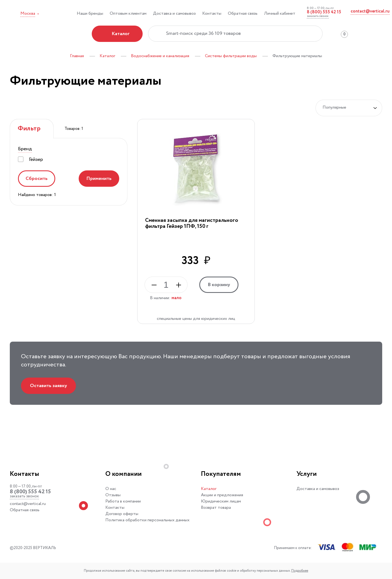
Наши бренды (90, 13)
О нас (111, 489)
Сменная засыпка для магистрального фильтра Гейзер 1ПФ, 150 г (192, 223)
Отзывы (113, 495)
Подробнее (300, 571)
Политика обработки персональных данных (147, 520)
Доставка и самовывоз (174, 13)
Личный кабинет (280, 13)
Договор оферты (122, 514)
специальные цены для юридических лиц (196, 319)
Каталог (209, 489)
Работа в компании (123, 501)
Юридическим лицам (221, 501)
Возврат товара (216, 508)
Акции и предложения (222, 495)
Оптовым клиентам (128, 13)
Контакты (212, 13)
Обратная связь (243, 13)
